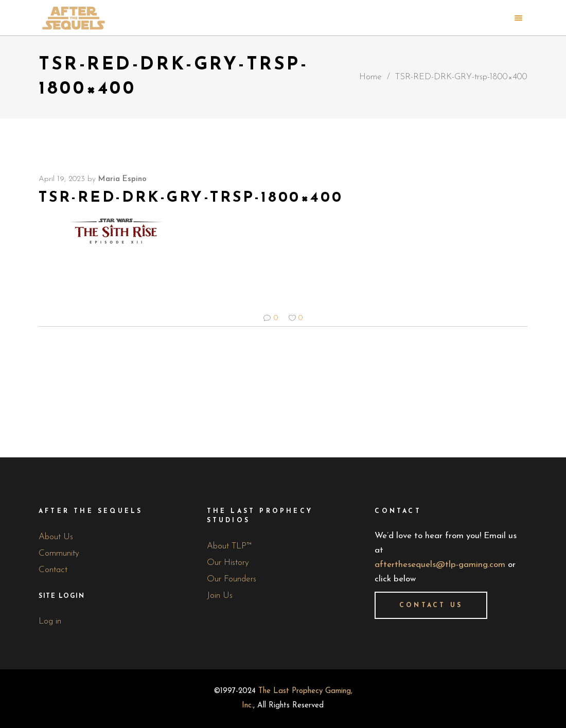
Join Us (220, 596)
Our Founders (232, 579)
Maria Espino (122, 179)
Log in (50, 621)
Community (59, 553)
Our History (228, 563)
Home (370, 77)
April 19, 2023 (62, 179)
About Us (56, 537)
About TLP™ (229, 546)
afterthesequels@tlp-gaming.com (440, 565)
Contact (53, 570)
